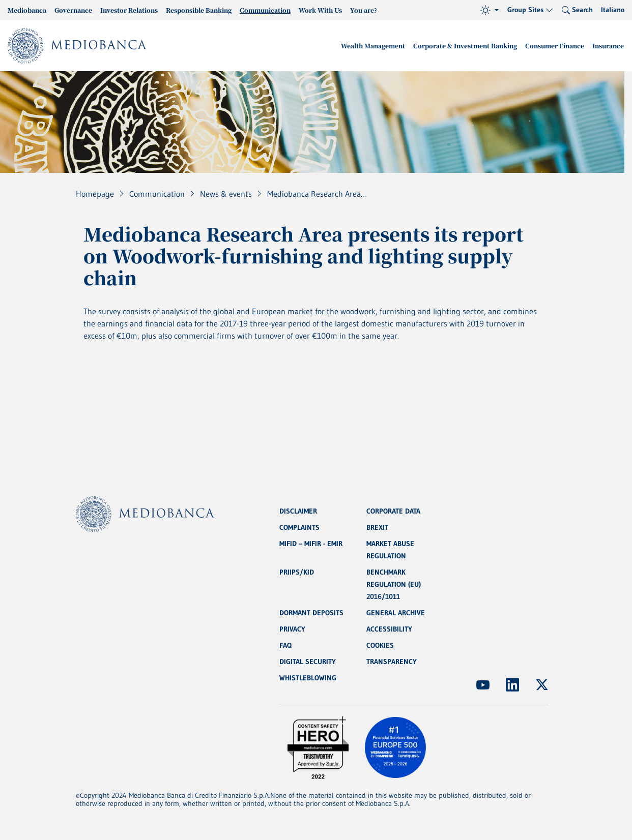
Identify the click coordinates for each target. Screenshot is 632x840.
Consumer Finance (555, 46)
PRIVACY (292, 629)
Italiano (613, 10)
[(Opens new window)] (483, 685)
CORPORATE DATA (393, 511)
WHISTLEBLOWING (308, 678)
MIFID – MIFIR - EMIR (311, 544)
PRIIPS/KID (297, 572)
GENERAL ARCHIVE (396, 613)
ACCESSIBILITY (389, 629)
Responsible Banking (199, 10)
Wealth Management (373, 46)
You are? (364, 10)
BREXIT (377, 527)
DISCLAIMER (298, 511)
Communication (265, 10)
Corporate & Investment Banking (465, 46)
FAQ (285, 645)
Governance (73, 10)
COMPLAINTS (299, 527)
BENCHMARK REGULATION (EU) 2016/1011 (394, 584)
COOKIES (380, 645)
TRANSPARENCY (392, 662)
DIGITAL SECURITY (308, 662)
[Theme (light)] (490, 10)
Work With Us (320, 10)
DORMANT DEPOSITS (311, 613)
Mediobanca (27, 10)
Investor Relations (129, 10)
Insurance (608, 46)
